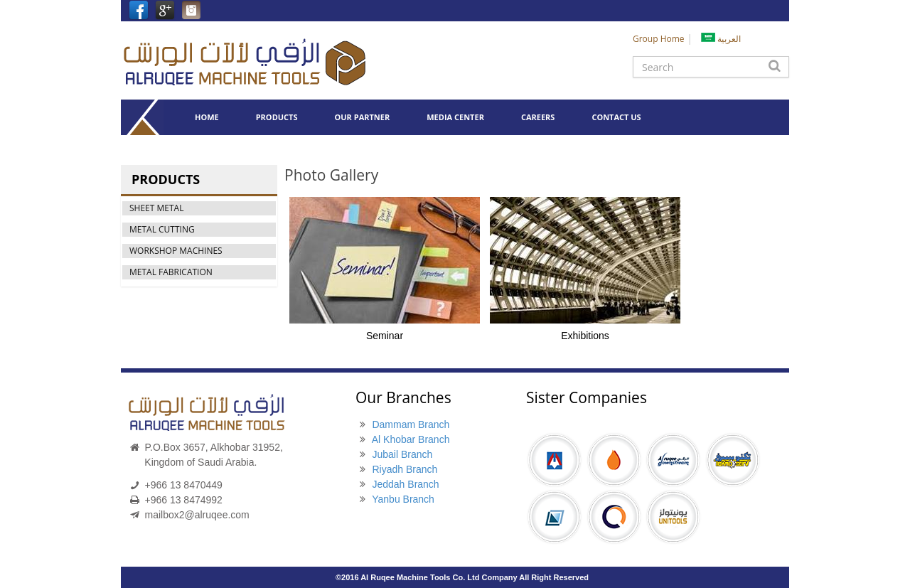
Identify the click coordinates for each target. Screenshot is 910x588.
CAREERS (538, 117)
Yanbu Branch (403, 499)
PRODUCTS (277, 117)
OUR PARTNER (363, 117)
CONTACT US (616, 117)
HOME (207, 117)
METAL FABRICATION (171, 272)
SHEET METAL (156, 208)
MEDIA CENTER (455, 117)
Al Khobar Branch (411, 439)
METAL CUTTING (162, 229)
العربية (721, 39)
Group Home (659, 39)
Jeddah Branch (405, 484)
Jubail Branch (402, 454)
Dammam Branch (411, 424)
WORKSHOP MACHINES (176, 251)
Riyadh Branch (405, 469)
